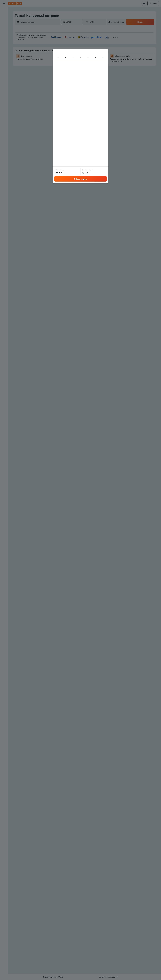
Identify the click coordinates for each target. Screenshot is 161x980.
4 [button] (71, 48)
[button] (4, 3)
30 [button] (98, 64)
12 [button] (76, 54)
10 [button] (66, 54)
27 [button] (82, 64)
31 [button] (66, 70)
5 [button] (76, 48)
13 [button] (82, 54)
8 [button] (93, 48)
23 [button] (98, 59)
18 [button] (71, 59)
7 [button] (87, 48)
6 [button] (82, 48)
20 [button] (82, 59)
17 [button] (66, 59)
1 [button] (92, 43)
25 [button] (71, 64)
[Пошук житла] (4, 15)
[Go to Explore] (4, 26)
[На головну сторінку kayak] (15, 3)
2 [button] (98, 43)
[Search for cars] (4, 20)
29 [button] (92, 64)
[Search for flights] (4, 10)
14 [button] (87, 54)
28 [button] (87, 64)
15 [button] (93, 54)
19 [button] (76, 59)
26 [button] (76, 64)
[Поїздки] (4, 42)
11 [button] (71, 54)
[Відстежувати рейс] (4, 31)
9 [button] (98, 48)
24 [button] (66, 64)
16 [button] (98, 54)
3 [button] (66, 48)
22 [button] (92, 59)
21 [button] (87, 59)
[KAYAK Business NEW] (4, 35)
